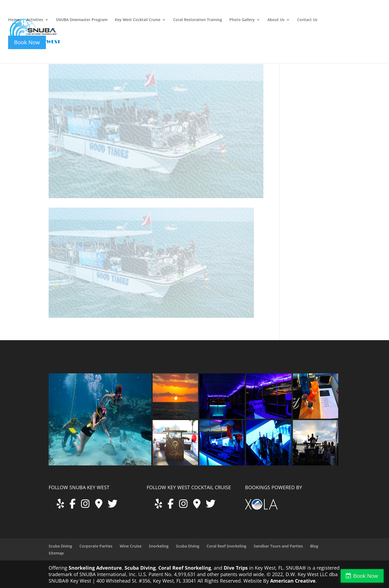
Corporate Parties (96, 546)
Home (14, 20)
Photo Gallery (242, 20)
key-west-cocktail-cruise (338, 13)
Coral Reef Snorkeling (227, 546)
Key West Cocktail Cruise (138, 20)
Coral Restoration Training (198, 20)
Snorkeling (159, 546)
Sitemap (56, 553)
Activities (35, 20)
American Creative (293, 581)
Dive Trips (236, 568)
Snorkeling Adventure (95, 568)
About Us (276, 20)
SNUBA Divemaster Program (82, 20)
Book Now (366, 576)
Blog (314, 546)
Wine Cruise (131, 546)
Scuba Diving (60, 546)
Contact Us (307, 20)
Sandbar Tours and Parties (278, 546)
